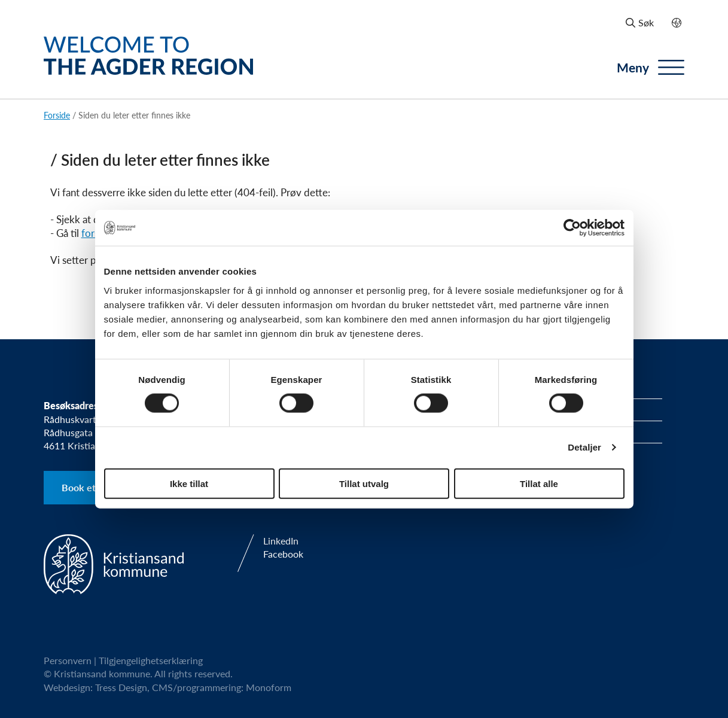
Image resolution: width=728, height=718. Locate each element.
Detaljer (584, 447)
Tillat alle (539, 483)
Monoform (269, 687)
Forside (57, 115)
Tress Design (121, 687)
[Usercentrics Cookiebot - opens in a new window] (572, 228)
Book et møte (91, 487)
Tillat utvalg (364, 483)
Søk (640, 22)
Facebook (283, 554)
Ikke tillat (189, 483)
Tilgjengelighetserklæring (151, 660)
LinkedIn (281, 541)
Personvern (68, 660)
